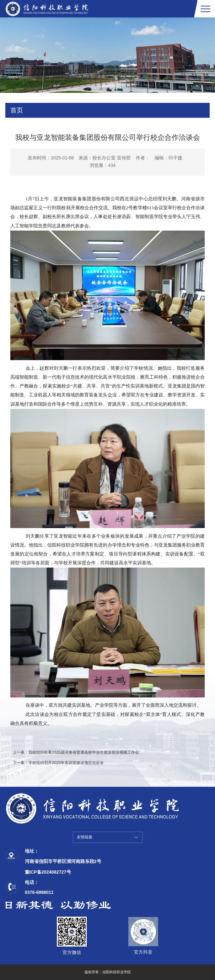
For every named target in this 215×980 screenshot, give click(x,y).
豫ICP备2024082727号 (48, 872)
